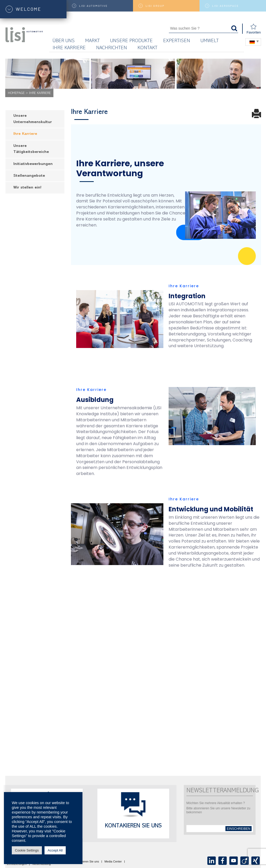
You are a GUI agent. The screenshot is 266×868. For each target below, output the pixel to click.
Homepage (16, 93)
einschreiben (239, 829)
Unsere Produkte (131, 41)
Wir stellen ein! (27, 188)
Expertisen (177, 41)
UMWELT (210, 41)
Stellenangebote (29, 176)
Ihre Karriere (69, 48)
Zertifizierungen (17, 864)
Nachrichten (112, 48)
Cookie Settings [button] (27, 850)
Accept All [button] (55, 850)
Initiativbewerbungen (33, 164)
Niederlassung (41, 864)
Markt (92, 41)
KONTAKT (147, 48)
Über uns (64, 41)
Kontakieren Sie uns (133, 826)
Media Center (113, 862)
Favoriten (254, 29)
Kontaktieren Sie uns (86, 862)
